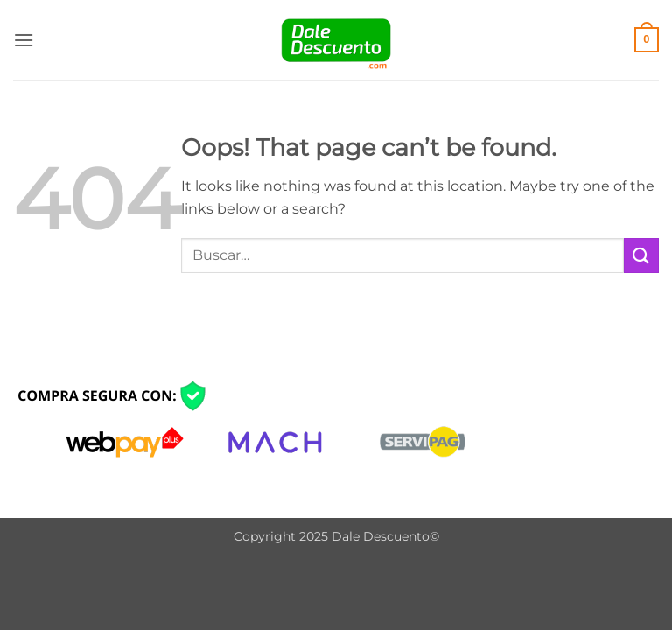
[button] (24, 40)
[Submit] (641, 255)
